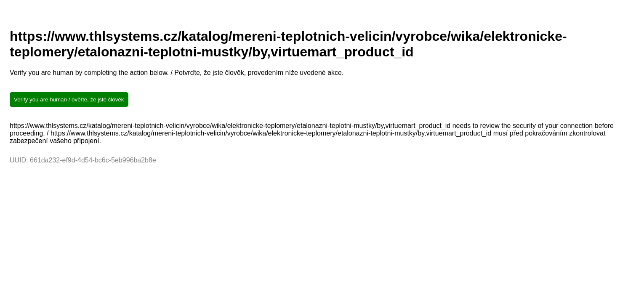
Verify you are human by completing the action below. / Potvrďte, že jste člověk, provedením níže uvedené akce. (177, 73)
